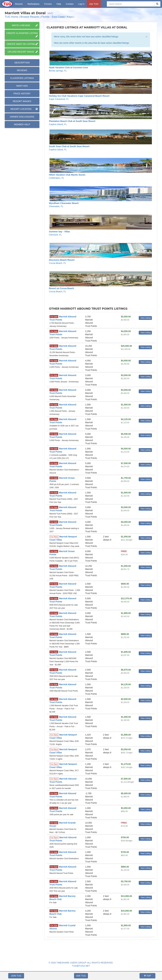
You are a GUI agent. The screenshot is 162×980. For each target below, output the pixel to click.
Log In (81, 4)
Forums (48, 4)
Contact (70, 4)
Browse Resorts (30, 17)
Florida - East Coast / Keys (57, 17)
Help (59, 4)
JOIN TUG (16, 976)
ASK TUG (81, 976)
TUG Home (11, 17)
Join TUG (94, 4)
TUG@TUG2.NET (81, 966)
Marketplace (34, 4)
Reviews (22, 70)
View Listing (146, 318)
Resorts (19, 4)
